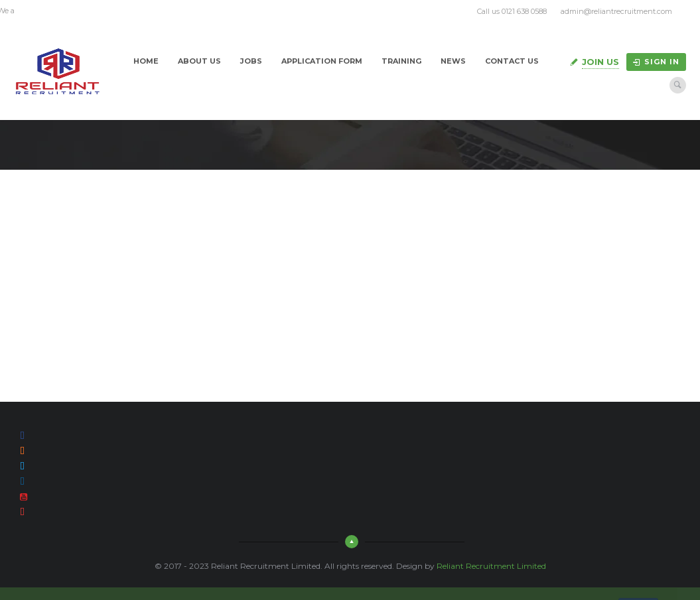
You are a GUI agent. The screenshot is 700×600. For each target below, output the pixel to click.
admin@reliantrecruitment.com (616, 11)
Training (401, 61)
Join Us (600, 62)
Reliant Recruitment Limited (491, 566)
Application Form (322, 61)
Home (146, 61)
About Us (199, 61)
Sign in (656, 62)
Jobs (251, 61)
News (453, 61)
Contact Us (512, 61)
